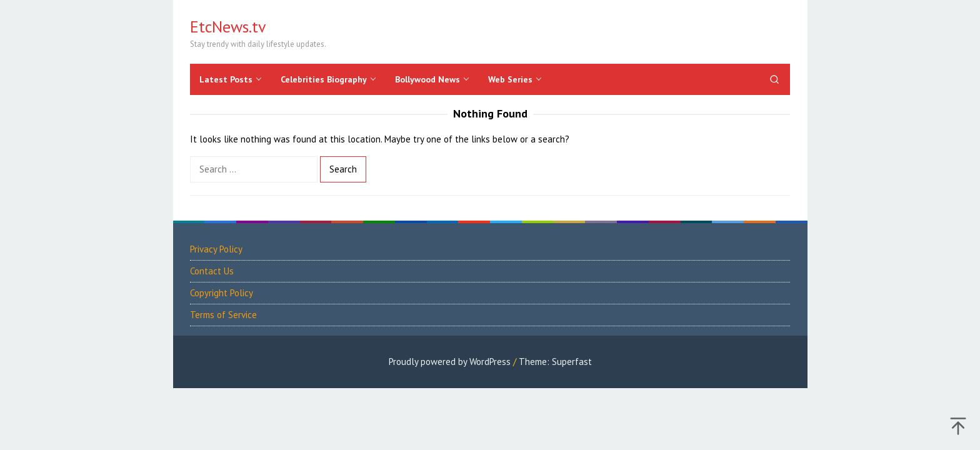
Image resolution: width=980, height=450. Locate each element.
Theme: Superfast (555, 362)
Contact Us (212, 271)
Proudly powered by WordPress (450, 362)
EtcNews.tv (228, 27)
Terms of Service (223, 315)
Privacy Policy (216, 249)
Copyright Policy (222, 293)
